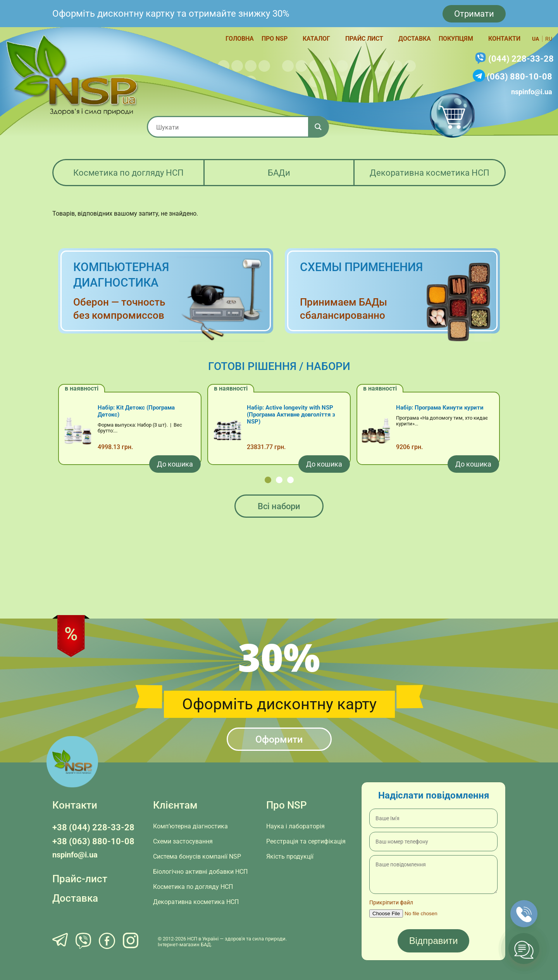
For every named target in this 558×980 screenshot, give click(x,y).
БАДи (279, 173)
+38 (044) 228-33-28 (93, 827)
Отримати (474, 14)
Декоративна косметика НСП (430, 173)
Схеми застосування (183, 841)
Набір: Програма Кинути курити (440, 408)
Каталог (316, 39)
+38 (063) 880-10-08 (93, 841)
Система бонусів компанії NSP (197, 856)
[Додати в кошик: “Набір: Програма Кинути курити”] (473, 464)
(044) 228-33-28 (521, 59)
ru (549, 39)
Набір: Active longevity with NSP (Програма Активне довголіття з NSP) (291, 415)
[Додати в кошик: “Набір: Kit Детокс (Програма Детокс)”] (175, 464)
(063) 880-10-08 (519, 77)
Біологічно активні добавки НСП (200, 872)
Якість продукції (290, 856)
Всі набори (279, 506)
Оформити (279, 739)
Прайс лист (364, 39)
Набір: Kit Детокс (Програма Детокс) (136, 411)
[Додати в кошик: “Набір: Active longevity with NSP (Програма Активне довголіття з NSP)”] (324, 464)
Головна (240, 39)
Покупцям (456, 39)
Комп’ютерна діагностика (190, 826)
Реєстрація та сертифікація (306, 841)
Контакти (504, 39)
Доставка (415, 39)
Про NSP (275, 39)
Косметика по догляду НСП (128, 173)
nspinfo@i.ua (532, 92)
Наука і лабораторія (295, 826)
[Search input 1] (231, 127)
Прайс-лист (80, 879)
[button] (268, 480)
